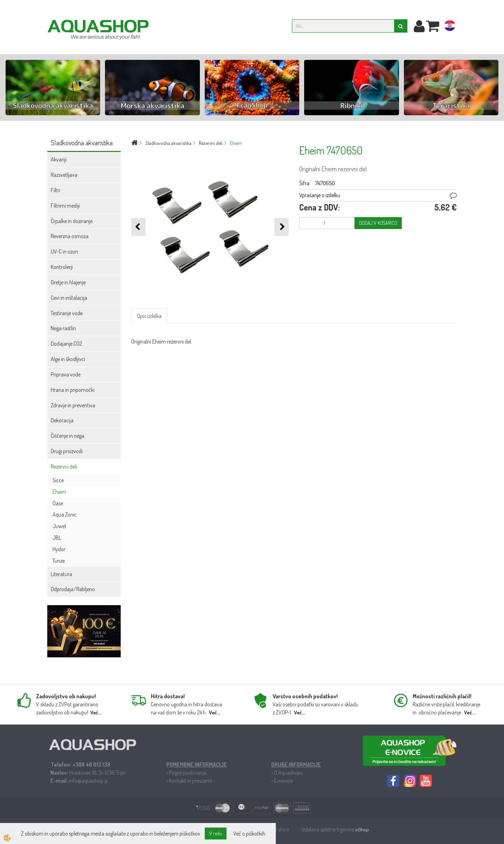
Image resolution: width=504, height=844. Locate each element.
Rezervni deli (64, 466)
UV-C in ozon (64, 251)
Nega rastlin (63, 328)
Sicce (58, 480)
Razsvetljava (64, 175)
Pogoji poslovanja (188, 773)
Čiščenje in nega (68, 436)
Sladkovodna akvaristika (168, 143)
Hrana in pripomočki (73, 390)
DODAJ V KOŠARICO (378, 223)
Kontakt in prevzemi (190, 781)
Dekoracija (62, 420)
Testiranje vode (67, 313)
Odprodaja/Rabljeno (73, 589)
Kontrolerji (62, 267)
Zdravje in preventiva (73, 405)
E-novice (283, 781)
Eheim (59, 492)
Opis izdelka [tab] (149, 316)
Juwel (59, 526)
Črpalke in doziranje (72, 221)
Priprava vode (66, 374)
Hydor (59, 549)
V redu (216, 833)
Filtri (55, 190)
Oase (58, 503)
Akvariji (59, 159)
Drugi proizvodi (67, 451)
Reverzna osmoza (70, 236)
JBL (57, 538)
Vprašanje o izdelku (320, 195)
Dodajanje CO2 (66, 344)
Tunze (59, 561)
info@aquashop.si (88, 781)
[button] (282, 227)
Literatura (61, 574)
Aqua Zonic (65, 514)
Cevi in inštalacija (69, 298)
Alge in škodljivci (68, 359)
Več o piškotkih (249, 833)
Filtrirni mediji (65, 206)
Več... (96, 712)
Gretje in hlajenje (68, 282)
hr (450, 27)
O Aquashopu (289, 773)
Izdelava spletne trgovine (328, 829)
